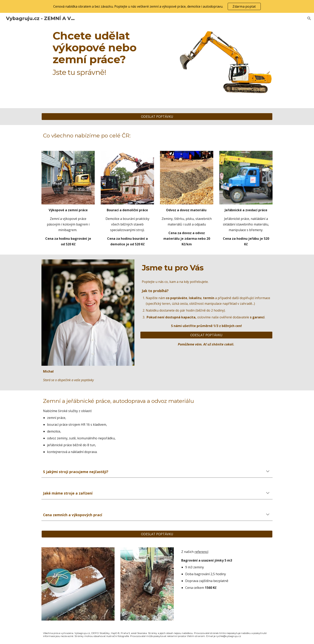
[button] (309, 18)
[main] (108, 53)
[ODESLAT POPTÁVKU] (157, 117)
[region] (157, 6)
